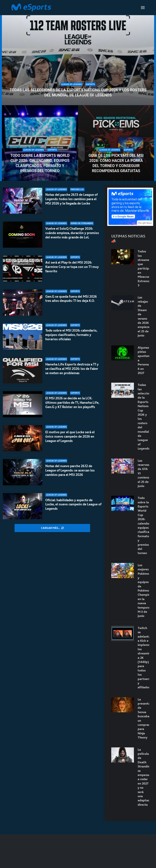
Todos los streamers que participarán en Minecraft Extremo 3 (143, 268)
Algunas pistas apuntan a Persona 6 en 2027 (143, 360)
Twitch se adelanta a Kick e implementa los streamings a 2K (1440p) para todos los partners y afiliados (143, 658)
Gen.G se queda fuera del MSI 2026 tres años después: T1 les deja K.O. (71, 303)
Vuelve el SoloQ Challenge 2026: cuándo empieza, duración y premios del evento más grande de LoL (72, 233)
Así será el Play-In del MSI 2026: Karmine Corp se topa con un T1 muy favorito (72, 268)
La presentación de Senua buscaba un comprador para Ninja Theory (143, 718)
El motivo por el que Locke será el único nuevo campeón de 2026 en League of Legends (70, 437)
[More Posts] (52, 528)
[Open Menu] (143, 8)
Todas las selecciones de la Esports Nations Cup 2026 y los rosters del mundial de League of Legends (78, 92)
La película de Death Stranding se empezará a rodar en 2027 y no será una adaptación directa (143, 777)
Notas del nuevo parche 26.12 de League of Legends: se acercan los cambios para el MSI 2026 (70, 471)
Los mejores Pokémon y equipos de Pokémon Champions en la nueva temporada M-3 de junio (143, 591)
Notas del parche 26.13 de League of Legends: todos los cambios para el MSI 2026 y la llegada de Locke (71, 199)
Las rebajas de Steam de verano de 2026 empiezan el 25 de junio (143, 316)
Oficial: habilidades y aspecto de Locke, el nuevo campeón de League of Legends (73, 504)
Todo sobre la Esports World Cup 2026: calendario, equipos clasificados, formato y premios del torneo (40, 163)
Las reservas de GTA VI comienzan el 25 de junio (143, 473)
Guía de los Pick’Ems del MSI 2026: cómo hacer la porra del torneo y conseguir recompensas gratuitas (116, 163)
